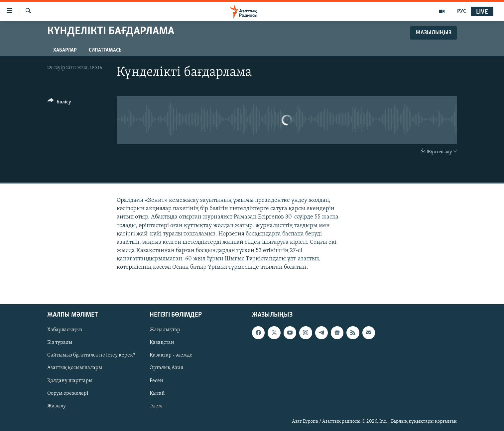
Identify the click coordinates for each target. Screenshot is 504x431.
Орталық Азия (166, 368)
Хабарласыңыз (65, 330)
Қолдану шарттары (70, 380)
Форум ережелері (68, 393)
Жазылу (57, 406)
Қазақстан (162, 343)
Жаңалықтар (165, 330)
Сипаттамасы (106, 50)
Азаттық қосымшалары (75, 368)
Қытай (157, 393)
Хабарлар (65, 50)
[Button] (59, 103)
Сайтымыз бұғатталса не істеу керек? (91, 355)
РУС (462, 11)
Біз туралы (60, 343)
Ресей (156, 380)
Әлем (156, 406)
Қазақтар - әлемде (171, 355)
